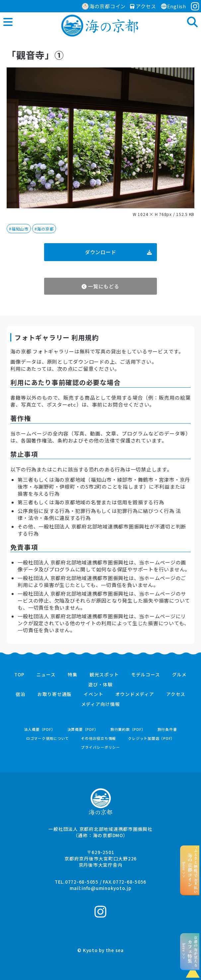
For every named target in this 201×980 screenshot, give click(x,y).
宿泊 (21, 694)
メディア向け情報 (101, 704)
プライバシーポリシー (100, 747)
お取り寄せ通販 (55, 694)
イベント (93, 694)
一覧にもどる (100, 286)
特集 (73, 675)
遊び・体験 (100, 685)
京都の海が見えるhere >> (190, 951)
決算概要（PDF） (83, 729)
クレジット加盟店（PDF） (151, 738)
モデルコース (146, 675)
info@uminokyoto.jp (106, 888)
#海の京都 (44, 229)
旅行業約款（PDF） (128, 729)
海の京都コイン (104, 6)
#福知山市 (19, 229)
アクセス (143, 6)
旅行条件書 (167, 729)
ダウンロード (118, 252)
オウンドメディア (135, 694)
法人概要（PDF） (40, 729)
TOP (19, 675)
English (173, 6)
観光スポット (104, 675)
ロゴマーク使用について (48, 738)
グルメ (179, 675)
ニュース (46, 675)
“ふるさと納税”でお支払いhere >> (190, 870)
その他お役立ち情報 (99, 738)
